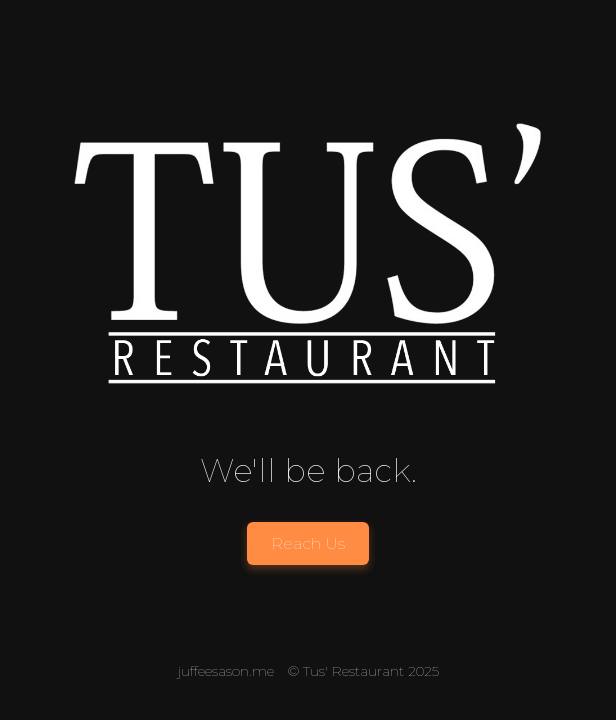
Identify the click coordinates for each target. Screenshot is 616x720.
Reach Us (308, 543)
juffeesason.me (226, 671)
